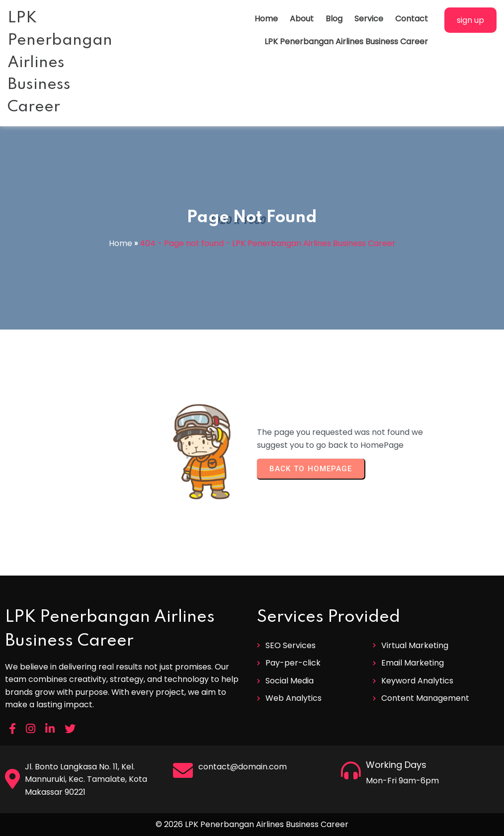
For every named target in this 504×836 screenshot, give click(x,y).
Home (121, 243)
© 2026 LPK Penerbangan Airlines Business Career (252, 824)
